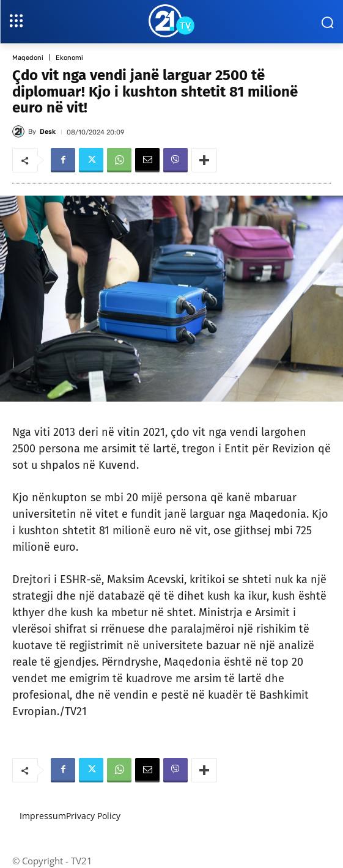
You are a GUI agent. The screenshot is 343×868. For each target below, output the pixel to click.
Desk (48, 132)
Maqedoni (28, 58)
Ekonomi (69, 58)
